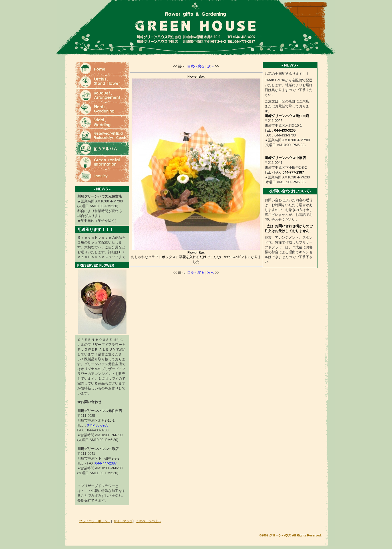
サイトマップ (123, 521)
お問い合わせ (102, 176)
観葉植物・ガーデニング (102, 109)
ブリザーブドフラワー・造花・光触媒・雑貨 (102, 136)
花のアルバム (102, 149)
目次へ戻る (196, 66)
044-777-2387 (106, 463)
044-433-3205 (98, 425)
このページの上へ (148, 521)
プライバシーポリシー (95, 521)
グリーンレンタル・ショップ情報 (102, 163)
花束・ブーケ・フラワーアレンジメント (102, 95)
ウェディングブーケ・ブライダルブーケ (102, 122)
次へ (211, 66)
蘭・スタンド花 (102, 82)
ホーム (102, 69)
